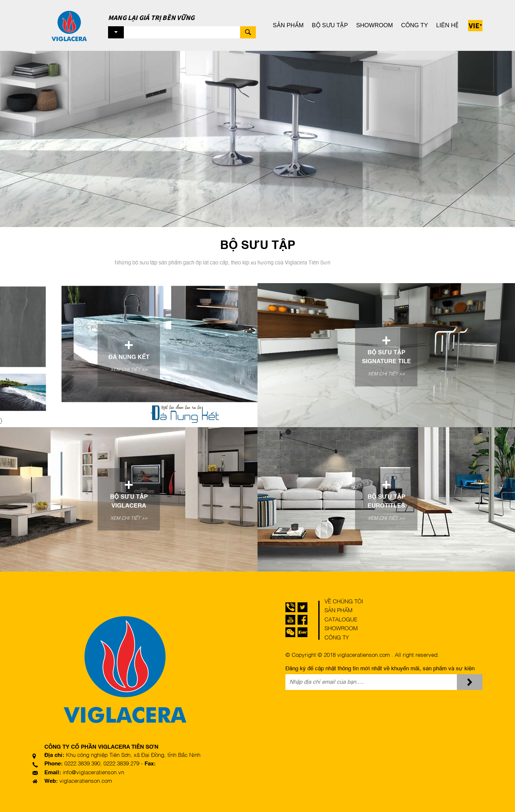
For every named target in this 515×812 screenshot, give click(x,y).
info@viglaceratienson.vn (93, 773)
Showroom (374, 25)
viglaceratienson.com (86, 781)
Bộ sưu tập (330, 25)
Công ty (414, 25)
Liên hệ (447, 25)
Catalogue (341, 620)
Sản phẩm (288, 25)
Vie (474, 25)
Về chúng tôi (344, 602)
